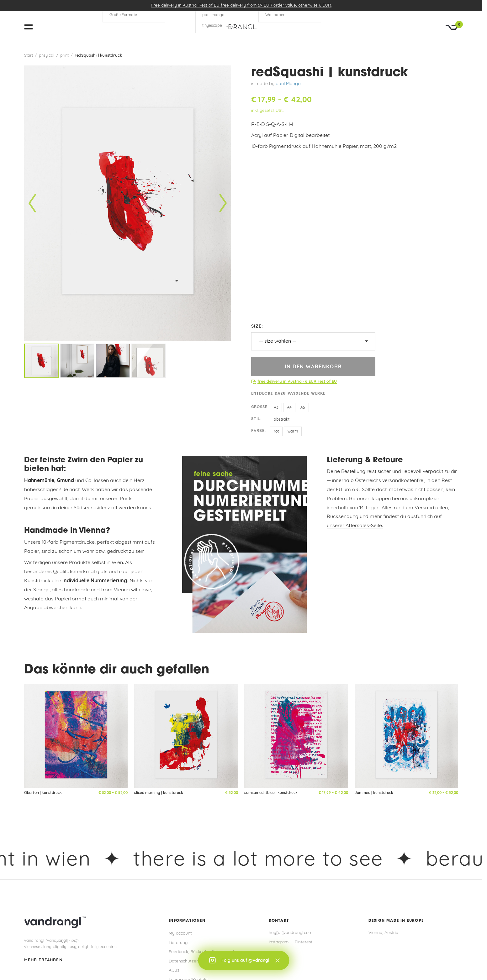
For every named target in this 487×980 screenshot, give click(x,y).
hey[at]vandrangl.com (291, 933)
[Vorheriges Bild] (32, 203)
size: (257, 327)
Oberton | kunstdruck (43, 793)
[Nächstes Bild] (223, 203)
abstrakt (282, 420)
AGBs (174, 970)
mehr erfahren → (46, 960)
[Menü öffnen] (31, 27)
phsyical (47, 56)
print (64, 56)
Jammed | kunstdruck (374, 793)
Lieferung (178, 943)
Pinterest (304, 942)
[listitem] (41, 361)
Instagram (279, 942)
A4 (289, 408)
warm (293, 432)
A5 (303, 408)
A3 (276, 408)
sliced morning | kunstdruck (159, 793)
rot (276, 432)
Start (29, 56)
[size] (313, 341)
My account (180, 933)
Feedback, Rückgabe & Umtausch (202, 952)
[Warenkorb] (452, 27)
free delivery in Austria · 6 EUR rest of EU (297, 382)
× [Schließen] (277, 961)
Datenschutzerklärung (191, 961)
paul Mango (288, 84)
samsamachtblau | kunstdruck (271, 793)
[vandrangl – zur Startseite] (241, 27)
